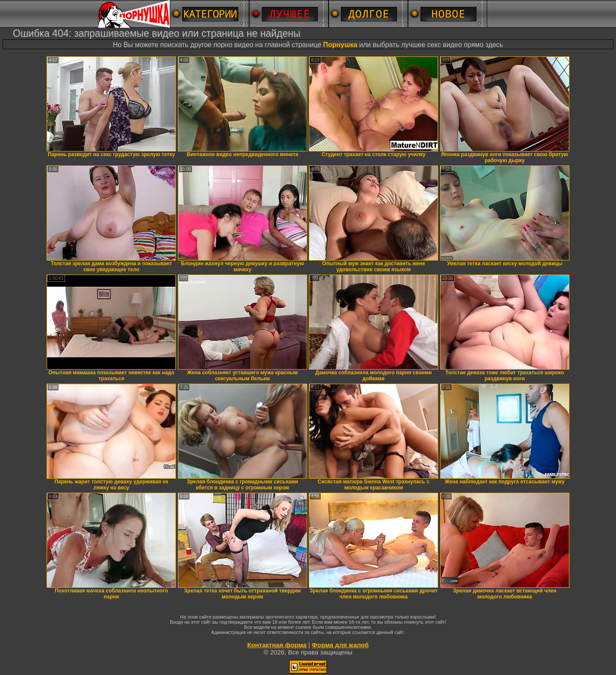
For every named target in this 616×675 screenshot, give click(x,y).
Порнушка (340, 45)
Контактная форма (277, 645)
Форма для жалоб (340, 645)
